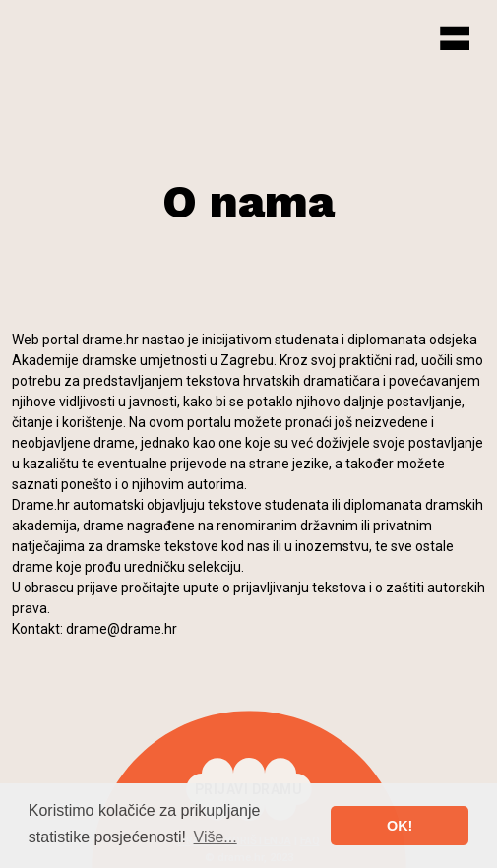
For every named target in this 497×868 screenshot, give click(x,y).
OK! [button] (400, 826)
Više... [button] (216, 837)
